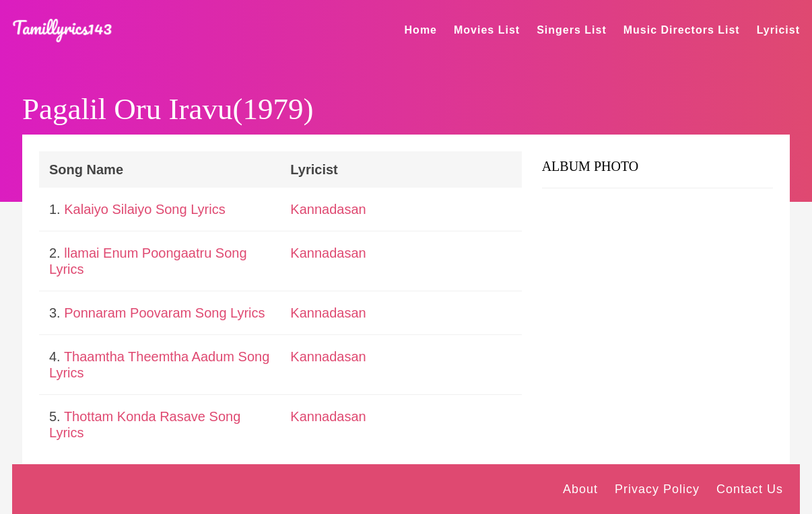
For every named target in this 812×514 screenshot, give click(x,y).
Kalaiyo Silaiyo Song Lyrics (144, 209)
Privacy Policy (657, 489)
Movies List (487, 30)
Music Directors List (682, 30)
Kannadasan (328, 209)
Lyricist (778, 30)
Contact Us (750, 489)
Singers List (572, 30)
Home (421, 30)
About (580, 489)
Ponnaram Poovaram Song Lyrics (164, 313)
